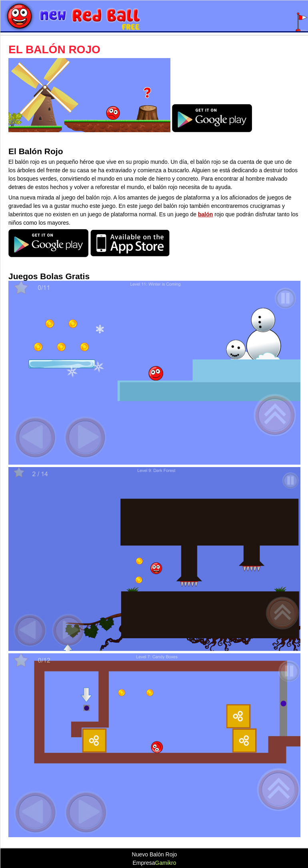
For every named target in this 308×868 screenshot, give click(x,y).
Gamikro (166, 863)
